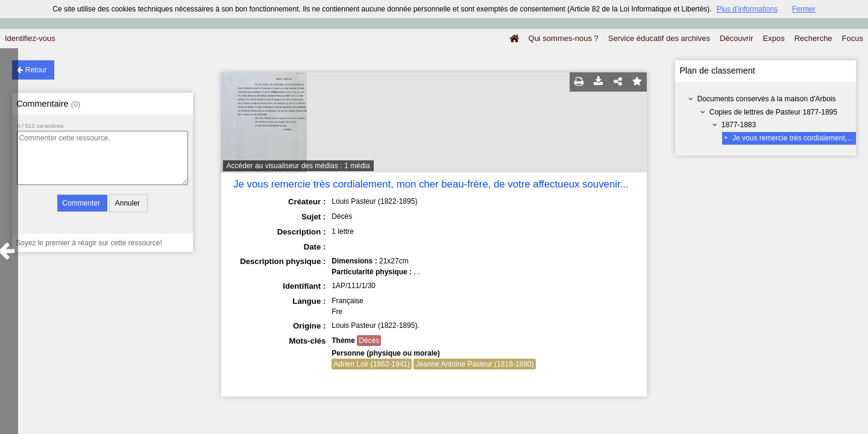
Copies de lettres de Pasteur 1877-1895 (773, 112)
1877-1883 (739, 125)
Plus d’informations (747, 9)
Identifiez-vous (30, 38)
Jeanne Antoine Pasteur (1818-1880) (474, 364)
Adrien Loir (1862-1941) (372, 364)
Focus (853, 38)
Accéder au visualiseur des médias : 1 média (298, 166)
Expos (774, 38)
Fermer (804, 9)
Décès (369, 341)
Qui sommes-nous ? (564, 38)
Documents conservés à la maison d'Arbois (767, 99)
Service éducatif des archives (659, 38)
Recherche (813, 38)
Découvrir (737, 38)
